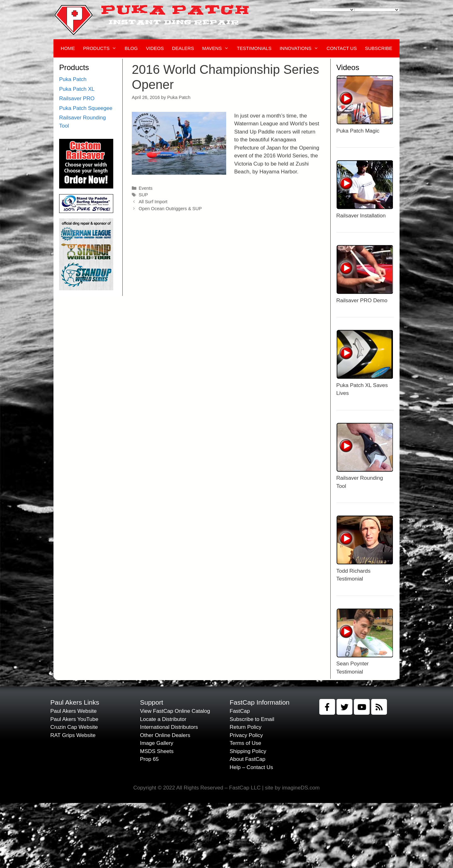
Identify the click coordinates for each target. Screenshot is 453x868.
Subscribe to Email (252, 719)
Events (146, 188)
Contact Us (342, 48)
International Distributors (169, 727)
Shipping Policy (248, 751)
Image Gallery (157, 743)
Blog (131, 48)
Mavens (218, 48)
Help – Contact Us (251, 767)
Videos (155, 48)
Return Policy (246, 727)
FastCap (240, 711)
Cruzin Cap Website (74, 727)
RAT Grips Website (73, 735)
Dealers (183, 48)
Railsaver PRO (77, 98)
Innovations (301, 48)
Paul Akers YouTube (74, 719)
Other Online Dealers (165, 735)
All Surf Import (153, 202)
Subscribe (379, 48)
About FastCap (247, 759)
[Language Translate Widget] (332, 10)
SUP (143, 195)
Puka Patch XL (77, 89)
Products (102, 48)
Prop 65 (149, 759)
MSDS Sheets (157, 751)
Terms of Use (245, 743)
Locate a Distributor (163, 719)
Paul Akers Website (73, 711)
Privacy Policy (246, 735)
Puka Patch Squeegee (86, 108)
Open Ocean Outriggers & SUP (170, 209)
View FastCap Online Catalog (175, 711)
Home (68, 48)
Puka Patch (73, 79)
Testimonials (254, 48)
